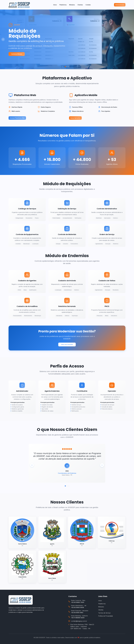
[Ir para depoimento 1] (65, 486)
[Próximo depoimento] (102, 465)
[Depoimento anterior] (32, 465)
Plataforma (63, 5)
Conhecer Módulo (17, 54)
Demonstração (120, 5)
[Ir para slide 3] (69, 67)
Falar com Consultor (67, 344)
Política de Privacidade (106, 616)
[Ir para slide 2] (67, 67)
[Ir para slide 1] (65, 67)
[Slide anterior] (3, 39)
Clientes (80, 5)
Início (55, 5)
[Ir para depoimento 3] (69, 486)
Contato (88, 5)
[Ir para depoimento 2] (67, 486)
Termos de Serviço (104, 613)
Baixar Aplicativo (75, 118)
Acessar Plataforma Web (17, 118)
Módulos (72, 5)
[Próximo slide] (131, 39)
